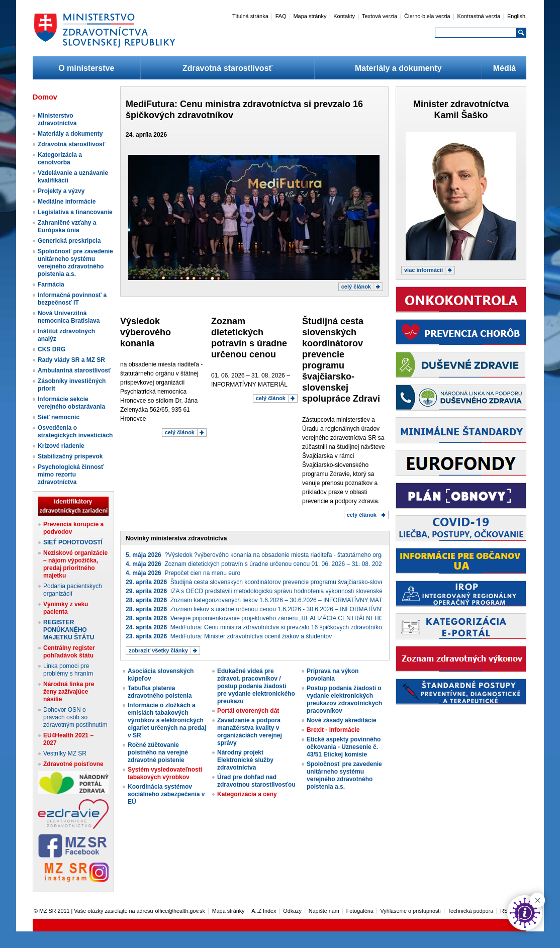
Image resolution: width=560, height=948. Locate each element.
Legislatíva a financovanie (75, 212)
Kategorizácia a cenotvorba (60, 159)
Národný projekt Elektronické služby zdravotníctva (245, 760)
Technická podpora (471, 911)
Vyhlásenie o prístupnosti (411, 911)
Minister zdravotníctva (461, 104)
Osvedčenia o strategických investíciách (75, 432)
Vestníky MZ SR (65, 753)
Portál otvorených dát (248, 711)
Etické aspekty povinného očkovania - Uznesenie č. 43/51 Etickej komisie (344, 747)
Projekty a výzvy (61, 191)
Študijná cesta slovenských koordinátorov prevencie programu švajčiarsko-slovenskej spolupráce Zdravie (288, 582)
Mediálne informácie (67, 202)
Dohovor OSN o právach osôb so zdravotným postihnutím (75, 717)
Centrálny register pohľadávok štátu (69, 652)
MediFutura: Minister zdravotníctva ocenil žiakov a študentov (229, 636)
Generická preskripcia (69, 241)
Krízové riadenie (61, 446)
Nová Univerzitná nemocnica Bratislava (69, 317)
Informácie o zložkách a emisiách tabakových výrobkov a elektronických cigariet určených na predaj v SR (167, 720)
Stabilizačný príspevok (70, 456)
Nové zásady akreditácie (342, 720)
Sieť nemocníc (59, 417)
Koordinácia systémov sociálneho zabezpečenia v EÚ (166, 794)
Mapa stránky (310, 16)
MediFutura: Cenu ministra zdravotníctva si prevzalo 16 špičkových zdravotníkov (255, 627)
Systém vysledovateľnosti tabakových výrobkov (165, 773)
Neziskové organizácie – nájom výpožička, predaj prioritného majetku (75, 564)
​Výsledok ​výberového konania (146, 332)
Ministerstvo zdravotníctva (57, 119)
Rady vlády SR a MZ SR (71, 360)
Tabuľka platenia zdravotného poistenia (160, 692)
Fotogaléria (360, 911)
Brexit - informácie (333, 730)
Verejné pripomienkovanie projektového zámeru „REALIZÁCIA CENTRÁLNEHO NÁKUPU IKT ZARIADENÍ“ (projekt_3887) (312, 618)
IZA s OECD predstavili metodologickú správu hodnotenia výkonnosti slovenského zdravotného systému (287, 591)
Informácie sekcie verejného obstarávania (71, 403)
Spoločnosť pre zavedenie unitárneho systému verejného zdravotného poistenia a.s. (75, 263)
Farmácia (51, 285)
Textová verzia (380, 16)
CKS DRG (52, 349)
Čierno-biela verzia (427, 16)
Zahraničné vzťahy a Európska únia (67, 226)
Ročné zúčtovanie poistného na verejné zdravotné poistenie (158, 752)
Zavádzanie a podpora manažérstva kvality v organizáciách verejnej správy (250, 732)
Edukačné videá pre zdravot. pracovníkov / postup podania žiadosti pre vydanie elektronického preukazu (256, 686)
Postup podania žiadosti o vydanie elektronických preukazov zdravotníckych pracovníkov (344, 699)
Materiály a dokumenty (398, 68)
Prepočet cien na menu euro (183, 573)
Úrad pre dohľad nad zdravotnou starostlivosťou (256, 781)
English (516, 16)
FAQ (281, 16)
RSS (506, 911)
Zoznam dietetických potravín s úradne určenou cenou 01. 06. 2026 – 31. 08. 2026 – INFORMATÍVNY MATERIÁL (297, 564)
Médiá (504, 68)
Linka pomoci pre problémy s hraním (68, 670)
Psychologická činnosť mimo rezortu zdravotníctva (71, 475)
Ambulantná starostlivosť (74, 370)
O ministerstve (86, 68)
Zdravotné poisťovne (73, 764)
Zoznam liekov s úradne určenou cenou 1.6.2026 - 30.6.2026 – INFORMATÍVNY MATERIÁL (271, 609)
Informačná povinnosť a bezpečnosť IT (72, 299)
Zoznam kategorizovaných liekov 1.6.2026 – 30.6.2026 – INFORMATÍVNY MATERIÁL (263, 600)
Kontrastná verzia (479, 16)
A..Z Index (264, 911)
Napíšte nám (324, 911)
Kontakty (344, 16)
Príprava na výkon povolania (333, 675)
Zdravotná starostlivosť (227, 68)
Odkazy (292, 911)
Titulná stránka (250, 16)
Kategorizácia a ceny (247, 794)
